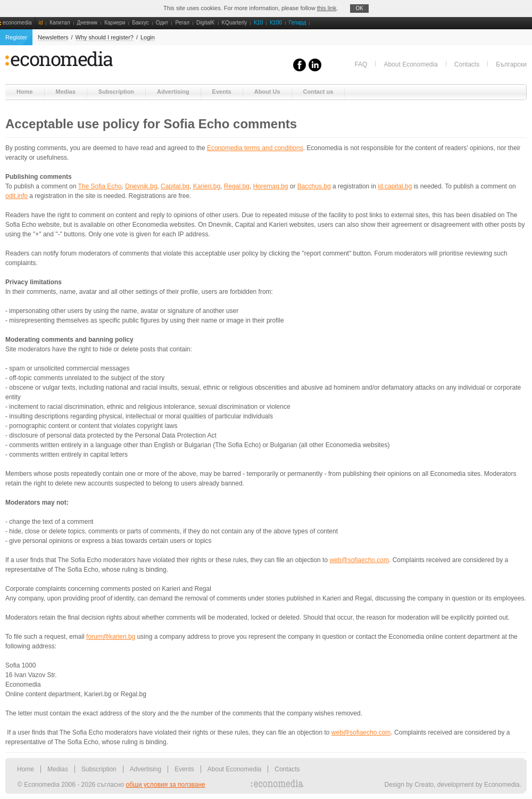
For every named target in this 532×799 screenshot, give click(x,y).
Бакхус (140, 23)
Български (511, 64)
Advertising (146, 769)
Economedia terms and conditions (255, 148)
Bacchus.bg (314, 186)
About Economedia (410, 64)
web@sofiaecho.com (359, 560)
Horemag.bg (270, 186)
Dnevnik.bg (141, 186)
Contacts (467, 64)
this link (327, 8)
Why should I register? (105, 37)
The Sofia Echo (100, 186)
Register (16, 37)
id (40, 23)
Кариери (115, 23)
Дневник (88, 23)
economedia (17, 23)
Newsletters (53, 37)
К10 (258, 23)
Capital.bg (175, 186)
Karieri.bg (207, 186)
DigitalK (205, 23)
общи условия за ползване (166, 785)
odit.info (16, 196)
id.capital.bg (395, 186)
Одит (162, 23)
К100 (276, 23)
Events (184, 769)
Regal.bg (237, 186)
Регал (182, 23)
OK (359, 8)
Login (148, 37)
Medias (58, 769)
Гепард (297, 23)
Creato (424, 785)
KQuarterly (235, 23)
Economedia (502, 785)
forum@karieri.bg (111, 637)
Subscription (99, 769)
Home (26, 769)
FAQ (361, 64)
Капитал (60, 23)
